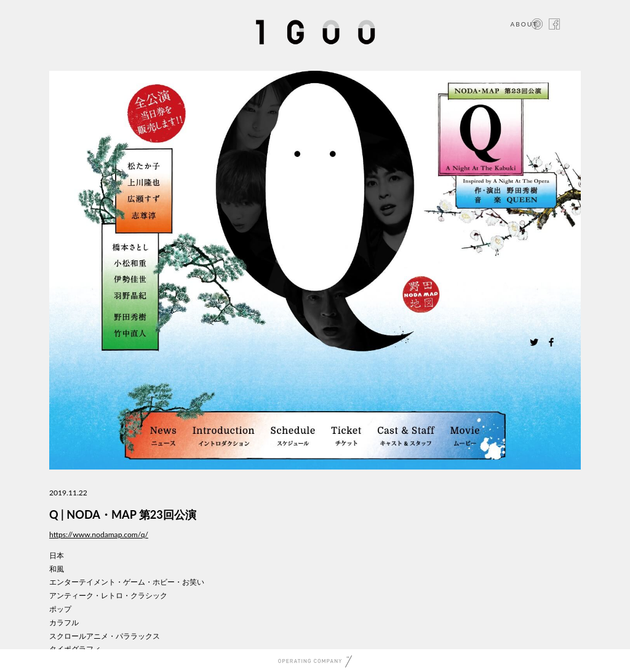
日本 (57, 555)
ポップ (60, 609)
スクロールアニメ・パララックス (105, 636)
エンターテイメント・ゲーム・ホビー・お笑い (127, 582)
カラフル (64, 622)
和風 (57, 569)
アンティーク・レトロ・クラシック (108, 595)
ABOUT (524, 24)
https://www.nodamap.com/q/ (99, 534)
